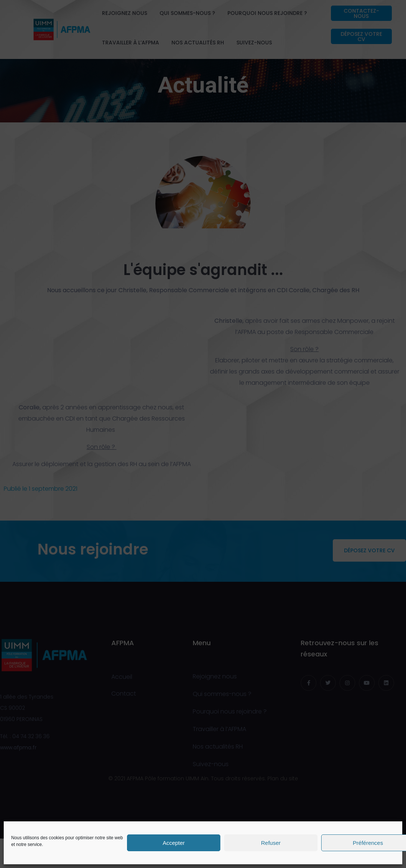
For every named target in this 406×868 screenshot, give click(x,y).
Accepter (173, 843)
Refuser (271, 843)
